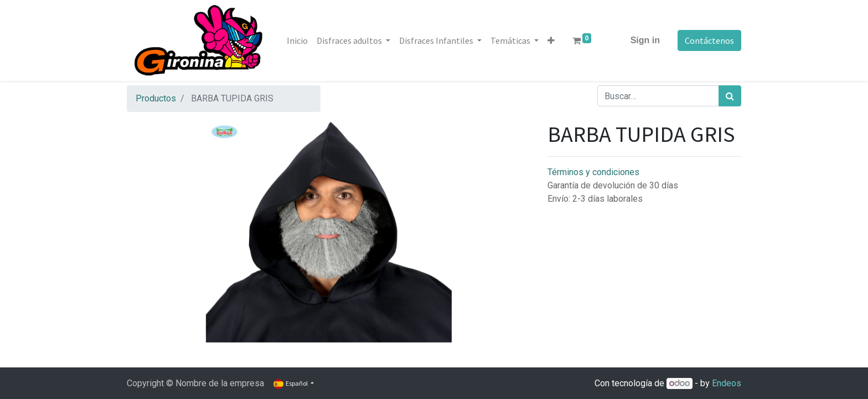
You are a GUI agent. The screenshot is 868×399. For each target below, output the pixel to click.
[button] (551, 40)
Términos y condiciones (593, 172)
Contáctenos (709, 40)
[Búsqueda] (730, 96)
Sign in (645, 40)
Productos (156, 98)
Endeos (727, 383)
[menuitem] (297, 40)
